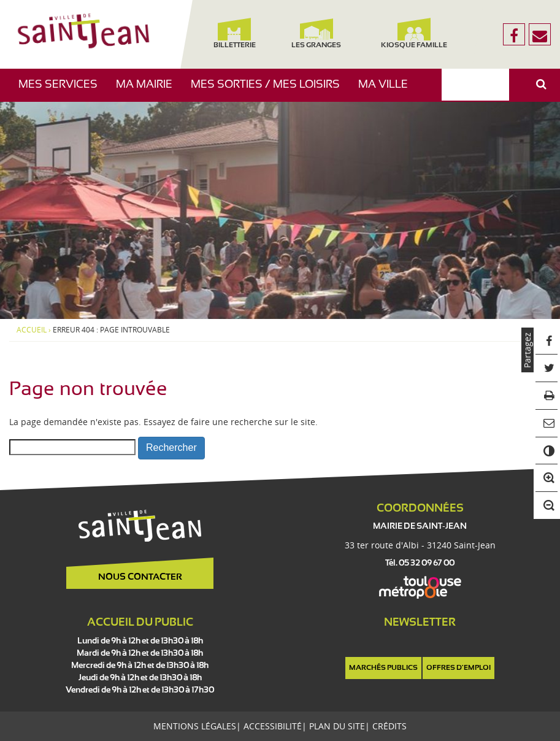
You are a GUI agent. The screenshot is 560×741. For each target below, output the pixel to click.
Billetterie (235, 33)
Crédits (389, 726)
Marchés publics (383, 668)
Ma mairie (149, 90)
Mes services (63, 90)
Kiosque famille (415, 33)
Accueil (32, 330)
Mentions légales (195, 726)
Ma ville (388, 90)
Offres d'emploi (458, 668)
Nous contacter (140, 577)
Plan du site (337, 726)
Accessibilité (273, 726)
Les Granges (317, 33)
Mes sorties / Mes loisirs (270, 90)
